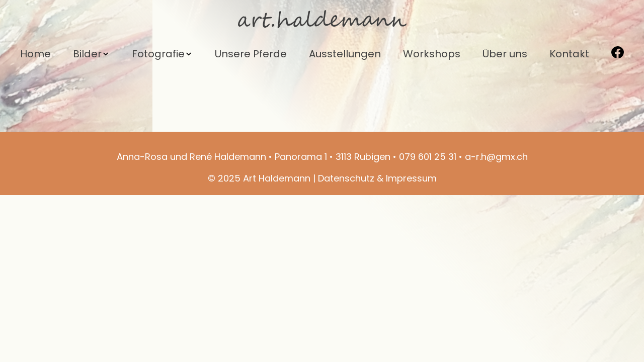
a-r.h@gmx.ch (496, 157)
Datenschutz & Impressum (377, 178)
